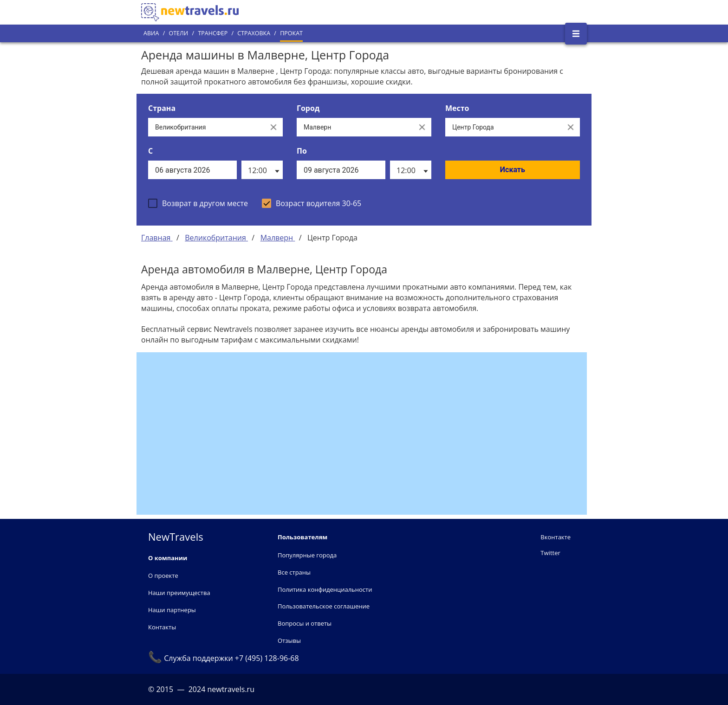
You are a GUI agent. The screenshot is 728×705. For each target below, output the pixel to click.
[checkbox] (198, 203)
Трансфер (213, 33)
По (302, 151)
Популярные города (307, 555)
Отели (178, 33)
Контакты (162, 627)
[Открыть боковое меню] (576, 34)
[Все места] (503, 127)
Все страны (294, 572)
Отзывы (289, 640)
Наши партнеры (172, 610)
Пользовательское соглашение (324, 606)
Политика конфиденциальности (325, 589)
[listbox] (262, 170)
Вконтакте (556, 537)
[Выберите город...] (355, 127)
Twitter (550, 553)
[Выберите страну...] (206, 127)
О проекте (163, 576)
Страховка (254, 33)
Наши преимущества (179, 593)
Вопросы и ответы (305, 623)
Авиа (151, 33)
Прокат (291, 33)
